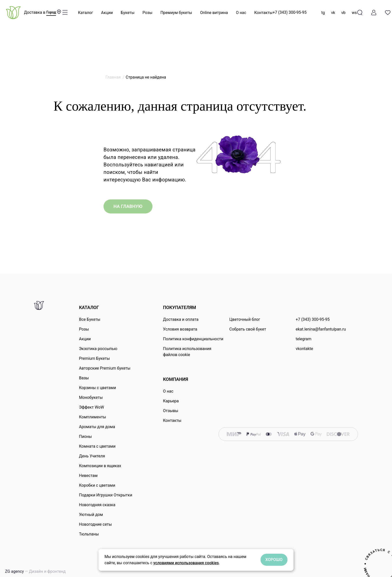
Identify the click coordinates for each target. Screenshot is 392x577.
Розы (147, 13)
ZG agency (35, 571)
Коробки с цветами (97, 485)
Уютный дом (91, 515)
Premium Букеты (94, 358)
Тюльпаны (89, 534)
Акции (107, 13)
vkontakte (304, 349)
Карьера (171, 401)
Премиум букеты (176, 13)
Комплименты (92, 417)
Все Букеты (90, 319)
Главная (113, 77)
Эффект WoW (91, 407)
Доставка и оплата (181, 319)
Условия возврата (180, 329)
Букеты (128, 13)
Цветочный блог (245, 319)
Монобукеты (91, 397)
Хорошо (274, 560)
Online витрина (214, 13)
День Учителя (92, 456)
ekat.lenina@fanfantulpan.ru (321, 329)
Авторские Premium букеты (105, 368)
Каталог (85, 13)
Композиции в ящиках (100, 466)
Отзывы (171, 411)
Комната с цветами (97, 446)
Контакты (263, 13)
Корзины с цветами (97, 388)
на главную (128, 206)
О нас (241, 13)
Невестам (88, 476)
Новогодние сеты (95, 524)
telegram (304, 339)
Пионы (85, 437)
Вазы (84, 378)
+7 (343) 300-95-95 (289, 12)
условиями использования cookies (186, 563)
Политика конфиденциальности (193, 339)
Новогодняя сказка (97, 505)
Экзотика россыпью (98, 349)
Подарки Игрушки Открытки (106, 495)
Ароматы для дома (97, 427)
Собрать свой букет (248, 329)
